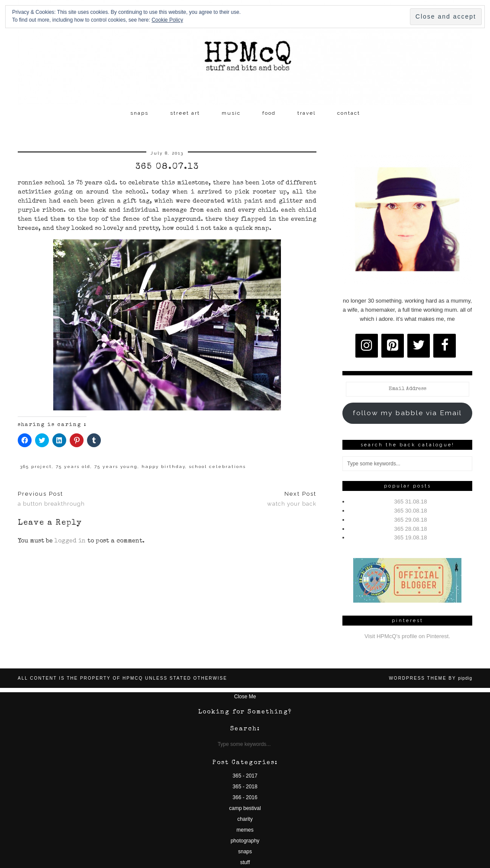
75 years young (116, 466)
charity (245, 819)
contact (349, 113)
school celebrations (218, 466)
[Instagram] (367, 346)
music (231, 113)
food (269, 113)
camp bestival (245, 808)
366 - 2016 (245, 797)
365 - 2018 (245, 787)
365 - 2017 (245, 776)
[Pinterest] (393, 346)
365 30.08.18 (411, 511)
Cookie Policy (167, 20)
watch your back (292, 499)
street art (185, 113)
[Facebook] (445, 346)
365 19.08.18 (411, 537)
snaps (139, 113)
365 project (36, 466)
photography (245, 841)
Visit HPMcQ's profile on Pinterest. (407, 636)
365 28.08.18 (411, 529)
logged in (70, 541)
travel (306, 113)
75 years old (73, 466)
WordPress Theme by (430, 678)
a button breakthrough (51, 499)
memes (245, 830)
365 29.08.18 (411, 520)
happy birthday (163, 466)
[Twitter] (419, 346)
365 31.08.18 (411, 502)
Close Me (245, 697)
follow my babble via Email (407, 413)
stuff (245, 862)
